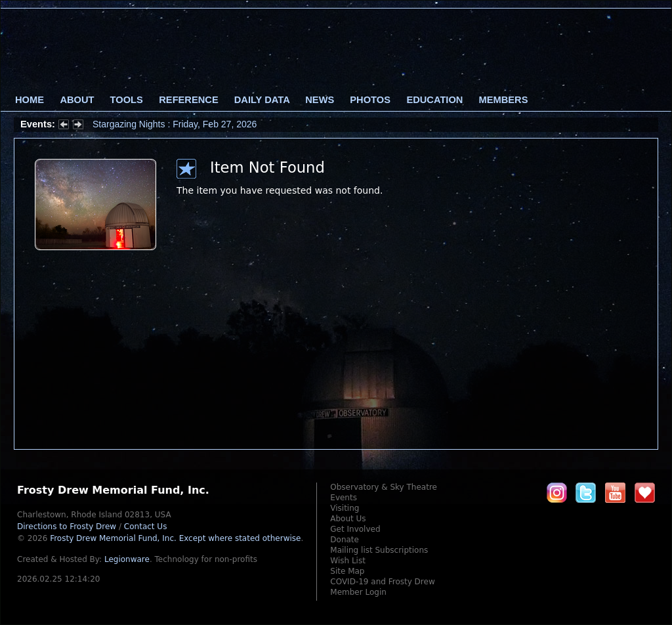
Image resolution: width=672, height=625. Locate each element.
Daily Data (262, 100)
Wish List (348, 561)
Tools (127, 100)
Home (30, 100)
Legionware (127, 559)
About (77, 100)
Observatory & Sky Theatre (384, 487)
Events (344, 498)
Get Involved (355, 529)
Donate (345, 540)
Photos (370, 100)
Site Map (347, 571)
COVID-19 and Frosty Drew (382, 582)
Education (434, 100)
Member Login (358, 592)
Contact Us (146, 527)
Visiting (345, 508)
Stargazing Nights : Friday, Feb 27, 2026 (175, 124)
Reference (188, 100)
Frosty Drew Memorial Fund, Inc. (175, 538)
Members (504, 100)
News (320, 100)
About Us (348, 519)
